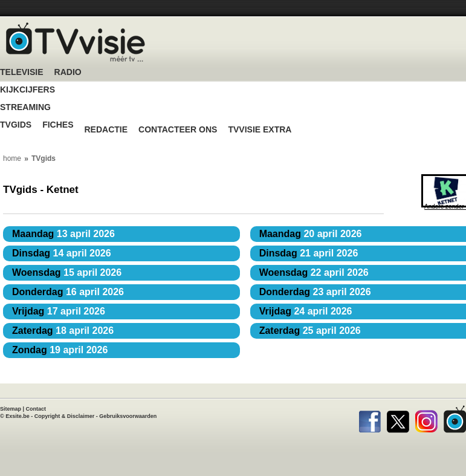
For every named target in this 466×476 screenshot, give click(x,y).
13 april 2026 (63, 234)
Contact (36, 409)
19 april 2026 (60, 350)
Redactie (106, 130)
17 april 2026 (59, 311)
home (12, 158)
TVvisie (455, 419)
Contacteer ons (178, 130)
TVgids (16, 125)
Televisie (22, 72)
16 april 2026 (68, 292)
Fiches (58, 125)
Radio (68, 72)
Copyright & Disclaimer (65, 416)
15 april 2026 (67, 272)
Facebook (370, 419)
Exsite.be (18, 416)
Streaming (25, 107)
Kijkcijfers (28, 90)
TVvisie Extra (260, 130)
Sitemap (11, 409)
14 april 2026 (62, 253)
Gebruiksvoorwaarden (128, 416)
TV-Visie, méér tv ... (76, 42)
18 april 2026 (63, 331)
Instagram (426, 419)
